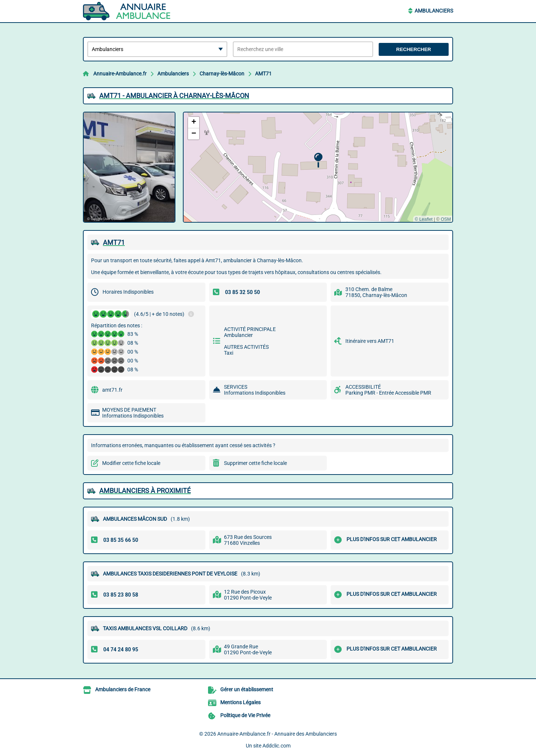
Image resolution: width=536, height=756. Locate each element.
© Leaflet (423, 219)
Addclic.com (277, 746)
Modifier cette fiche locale (131, 463)
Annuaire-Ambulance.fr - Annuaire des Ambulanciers (277, 734)
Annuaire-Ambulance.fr (120, 74)
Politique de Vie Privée (245, 715)
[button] (318, 160)
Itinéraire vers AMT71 (370, 341)
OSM (446, 219)
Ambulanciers (434, 11)
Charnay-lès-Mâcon (222, 74)
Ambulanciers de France (123, 689)
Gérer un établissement (247, 689)
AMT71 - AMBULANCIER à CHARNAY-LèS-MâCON (174, 96)
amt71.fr (112, 390)
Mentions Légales (240, 702)
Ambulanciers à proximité (145, 491)
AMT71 (263, 74)
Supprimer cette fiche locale (255, 463)
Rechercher (413, 49)
